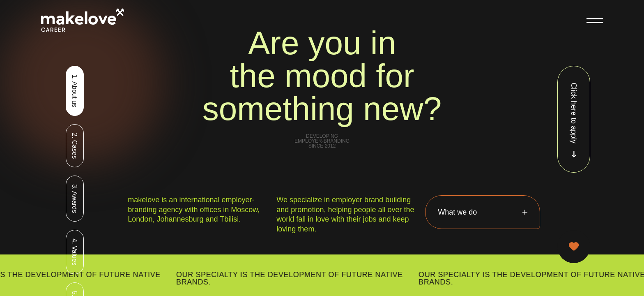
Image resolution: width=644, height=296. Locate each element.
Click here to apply (574, 120)
